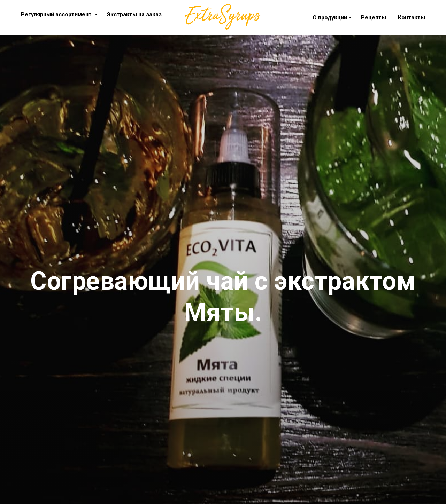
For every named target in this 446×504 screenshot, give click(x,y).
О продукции (330, 18)
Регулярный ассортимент (57, 14)
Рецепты (374, 18)
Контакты (412, 18)
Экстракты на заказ (134, 14)
